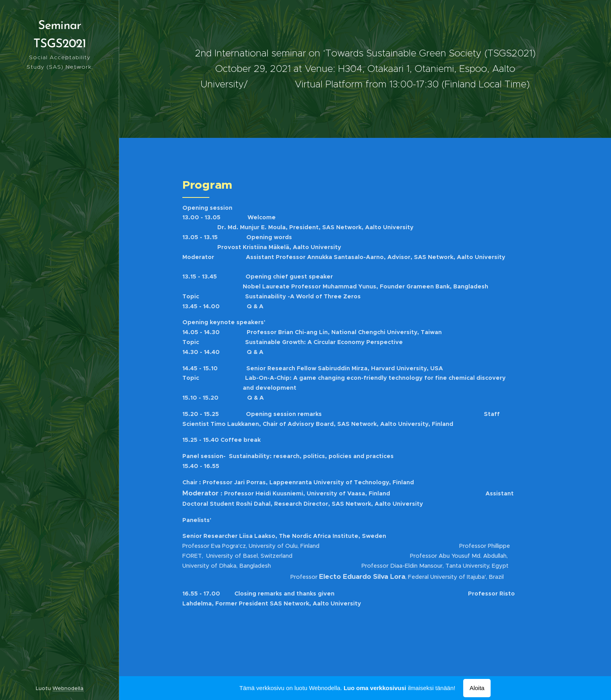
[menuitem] (60, 330)
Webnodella (68, 688)
